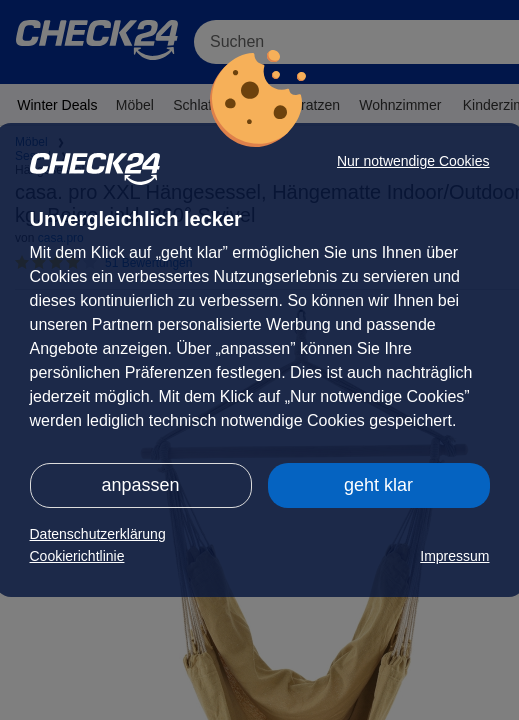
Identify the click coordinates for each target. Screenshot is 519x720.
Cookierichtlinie (77, 556)
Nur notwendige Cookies (413, 161)
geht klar (378, 485)
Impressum (454, 556)
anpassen (140, 485)
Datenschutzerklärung (98, 534)
